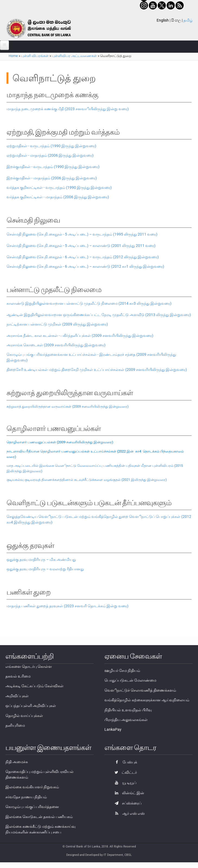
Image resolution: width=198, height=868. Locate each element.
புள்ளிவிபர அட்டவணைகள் (74, 56)
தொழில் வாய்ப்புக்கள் (24, 716)
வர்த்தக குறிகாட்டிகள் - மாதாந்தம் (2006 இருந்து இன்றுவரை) (58, 197)
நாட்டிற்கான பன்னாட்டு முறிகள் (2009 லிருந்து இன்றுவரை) (57, 324)
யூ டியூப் (124, 783)
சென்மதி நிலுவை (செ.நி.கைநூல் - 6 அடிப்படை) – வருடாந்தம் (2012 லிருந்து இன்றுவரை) (83, 257)
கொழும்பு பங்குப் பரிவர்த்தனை (32, 807)
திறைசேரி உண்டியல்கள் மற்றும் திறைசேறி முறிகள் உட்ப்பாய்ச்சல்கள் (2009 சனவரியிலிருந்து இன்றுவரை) (97, 370)
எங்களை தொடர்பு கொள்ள (29, 666)
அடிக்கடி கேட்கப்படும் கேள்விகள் (34, 686)
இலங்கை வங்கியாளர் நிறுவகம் (32, 787)
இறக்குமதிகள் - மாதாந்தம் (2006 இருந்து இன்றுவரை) (52, 178)
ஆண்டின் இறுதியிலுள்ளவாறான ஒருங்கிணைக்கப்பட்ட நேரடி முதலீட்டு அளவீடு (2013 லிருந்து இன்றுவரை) (99, 315)
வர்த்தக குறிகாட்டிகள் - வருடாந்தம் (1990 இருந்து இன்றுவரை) (59, 187)
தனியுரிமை (15, 725)
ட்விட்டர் (124, 772)
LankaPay (113, 729)
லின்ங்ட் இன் (128, 793)
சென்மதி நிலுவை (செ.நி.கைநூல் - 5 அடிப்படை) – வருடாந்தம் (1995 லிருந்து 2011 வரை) (82, 234)
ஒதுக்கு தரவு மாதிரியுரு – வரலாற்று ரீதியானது (45, 569)
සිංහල (176, 20)
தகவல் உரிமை (18, 676)
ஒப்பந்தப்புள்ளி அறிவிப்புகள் (31, 706)
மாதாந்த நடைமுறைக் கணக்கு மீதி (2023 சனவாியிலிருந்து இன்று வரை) (68, 109)
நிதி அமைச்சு (17, 762)
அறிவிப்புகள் (17, 696)
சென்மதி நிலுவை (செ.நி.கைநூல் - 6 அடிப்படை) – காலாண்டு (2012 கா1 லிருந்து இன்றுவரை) (85, 266)
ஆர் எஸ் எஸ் (128, 813)
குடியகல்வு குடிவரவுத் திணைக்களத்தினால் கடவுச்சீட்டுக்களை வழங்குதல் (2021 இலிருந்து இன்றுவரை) (87, 480)
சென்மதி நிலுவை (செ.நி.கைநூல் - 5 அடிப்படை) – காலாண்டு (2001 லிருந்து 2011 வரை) (81, 246)
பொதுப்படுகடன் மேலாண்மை (130, 680)
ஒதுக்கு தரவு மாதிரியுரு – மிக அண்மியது (41, 559)
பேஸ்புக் (125, 762)
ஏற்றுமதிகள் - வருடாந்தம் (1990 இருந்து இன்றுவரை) (51, 146)
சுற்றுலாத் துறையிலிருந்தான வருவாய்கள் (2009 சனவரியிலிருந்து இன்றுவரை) (68, 406)
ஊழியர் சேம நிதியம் (122, 671)
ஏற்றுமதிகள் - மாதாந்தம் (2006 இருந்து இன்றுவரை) (50, 155)
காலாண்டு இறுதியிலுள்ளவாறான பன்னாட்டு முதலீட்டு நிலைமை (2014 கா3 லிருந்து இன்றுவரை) (89, 303)
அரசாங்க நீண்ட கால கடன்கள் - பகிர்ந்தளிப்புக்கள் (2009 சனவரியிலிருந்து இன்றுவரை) (80, 336)
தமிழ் (188, 20)
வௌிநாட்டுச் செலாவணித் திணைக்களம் (140, 690)
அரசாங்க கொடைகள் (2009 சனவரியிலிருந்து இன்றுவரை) (56, 345)
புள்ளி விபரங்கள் (35, 56)
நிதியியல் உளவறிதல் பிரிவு (128, 710)
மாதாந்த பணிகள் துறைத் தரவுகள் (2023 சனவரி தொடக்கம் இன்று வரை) (67, 606)
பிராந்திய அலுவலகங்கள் (126, 720)
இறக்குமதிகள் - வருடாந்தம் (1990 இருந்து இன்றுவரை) (53, 167)
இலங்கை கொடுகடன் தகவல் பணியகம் (39, 817)
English (163, 20)
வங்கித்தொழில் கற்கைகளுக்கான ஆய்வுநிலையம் (147, 700)
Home (13, 56)
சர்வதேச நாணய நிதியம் (26, 797)
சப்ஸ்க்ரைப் (127, 803)
